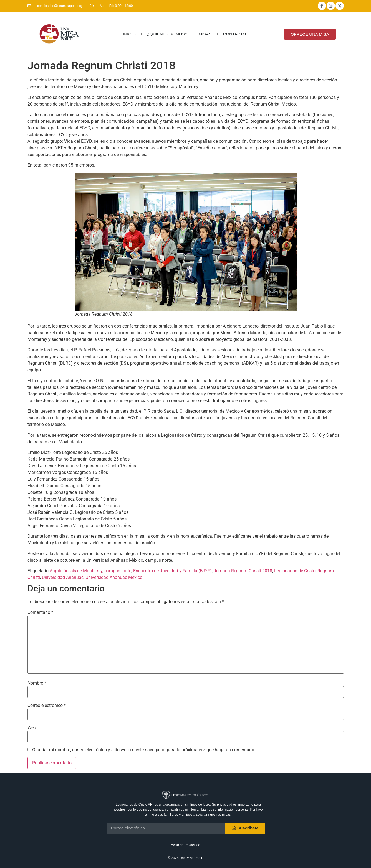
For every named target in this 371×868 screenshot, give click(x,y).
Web (32, 728)
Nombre (37, 683)
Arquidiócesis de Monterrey (76, 571)
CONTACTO (235, 34)
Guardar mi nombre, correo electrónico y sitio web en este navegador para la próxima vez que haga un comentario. (144, 750)
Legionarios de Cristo (295, 571)
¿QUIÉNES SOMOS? (167, 34)
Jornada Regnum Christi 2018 (243, 571)
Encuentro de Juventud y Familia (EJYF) (172, 571)
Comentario (40, 612)
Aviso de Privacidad (185, 845)
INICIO (129, 34)
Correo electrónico (47, 706)
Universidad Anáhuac (63, 577)
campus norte (118, 571)
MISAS (205, 34)
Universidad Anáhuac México (114, 577)
